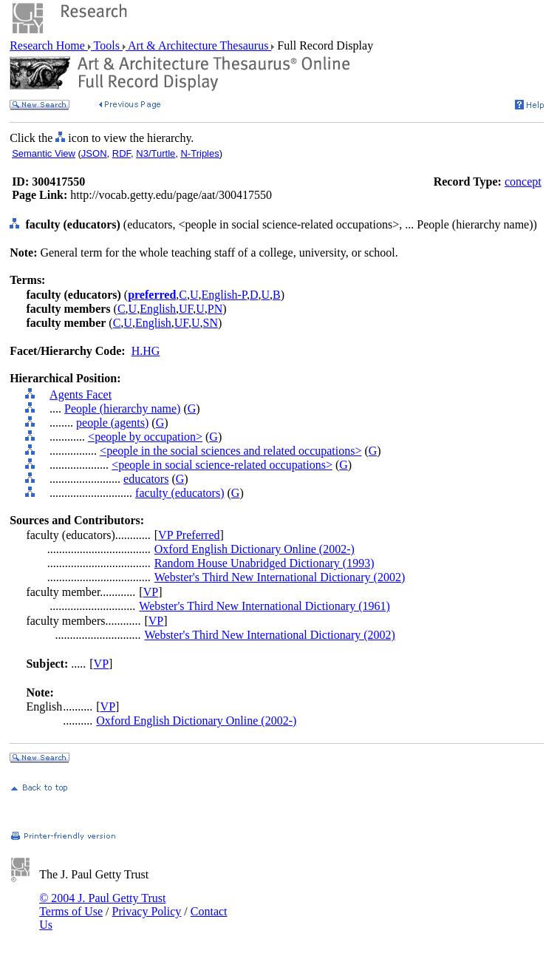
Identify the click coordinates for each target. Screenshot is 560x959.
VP (151, 592)
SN (211, 323)
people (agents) (112, 423)
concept (523, 182)
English (158, 309)
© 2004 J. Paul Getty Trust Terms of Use (102, 905)
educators (146, 479)
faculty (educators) (180, 493)
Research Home (49, 45)
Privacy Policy (147, 911)
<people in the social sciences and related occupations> (231, 451)
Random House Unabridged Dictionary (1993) (264, 563)
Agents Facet (81, 394)
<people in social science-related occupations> (222, 465)
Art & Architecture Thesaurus (198, 45)
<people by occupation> (145, 437)
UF (186, 309)
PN (215, 309)
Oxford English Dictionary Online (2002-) (255, 549)
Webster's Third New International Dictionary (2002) (280, 577)
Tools (107, 45)
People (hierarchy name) (122, 409)
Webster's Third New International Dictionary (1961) (264, 606)
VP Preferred (189, 535)
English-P (224, 295)
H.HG (146, 351)
